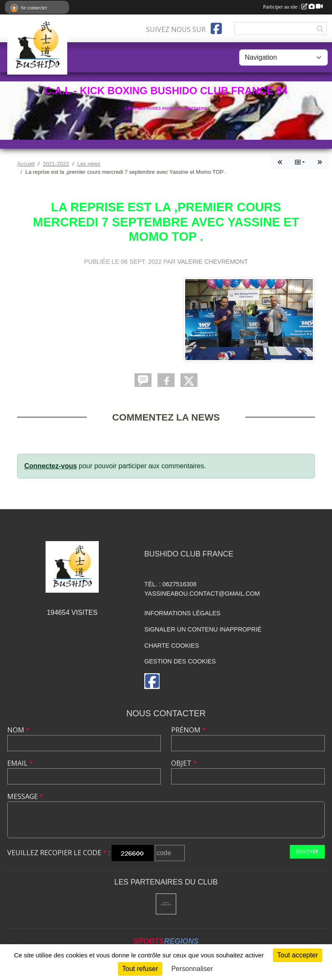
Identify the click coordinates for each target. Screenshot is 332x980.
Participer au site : (293, 7)
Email (20, 763)
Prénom (189, 730)
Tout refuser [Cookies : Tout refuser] (140, 969)
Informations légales (182, 613)
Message (25, 796)
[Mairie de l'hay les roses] (166, 904)
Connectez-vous (51, 466)
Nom (19, 730)
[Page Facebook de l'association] (216, 29)
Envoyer (307, 852)
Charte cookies (172, 646)
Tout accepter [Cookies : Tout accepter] (298, 955)
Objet (184, 763)
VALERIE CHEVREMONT (212, 262)
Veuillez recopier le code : (59, 853)
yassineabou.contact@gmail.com (202, 594)
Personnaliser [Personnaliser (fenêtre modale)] (192, 969)
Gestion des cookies (180, 661)
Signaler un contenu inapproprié (203, 629)
